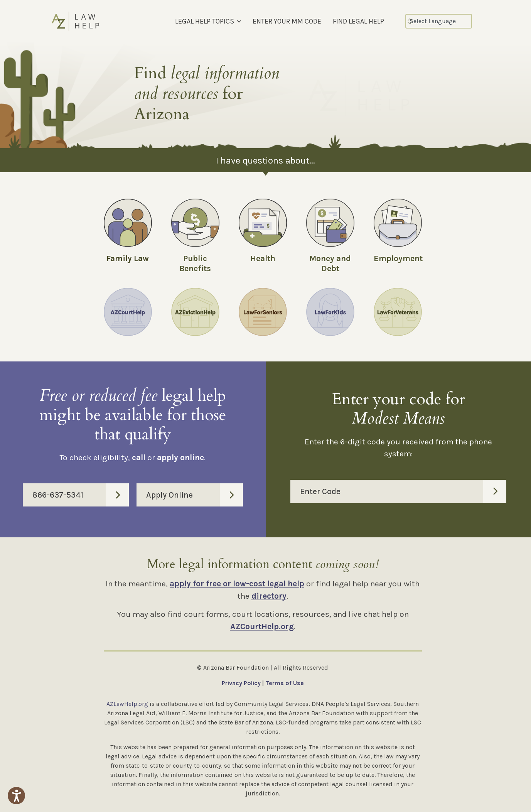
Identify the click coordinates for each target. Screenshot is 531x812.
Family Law (128, 258)
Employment (398, 258)
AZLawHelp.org (127, 704)
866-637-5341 (81, 495)
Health (263, 258)
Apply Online (194, 495)
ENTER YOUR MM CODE (287, 21)
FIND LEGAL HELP (358, 21)
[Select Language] (439, 21)
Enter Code (403, 491)
